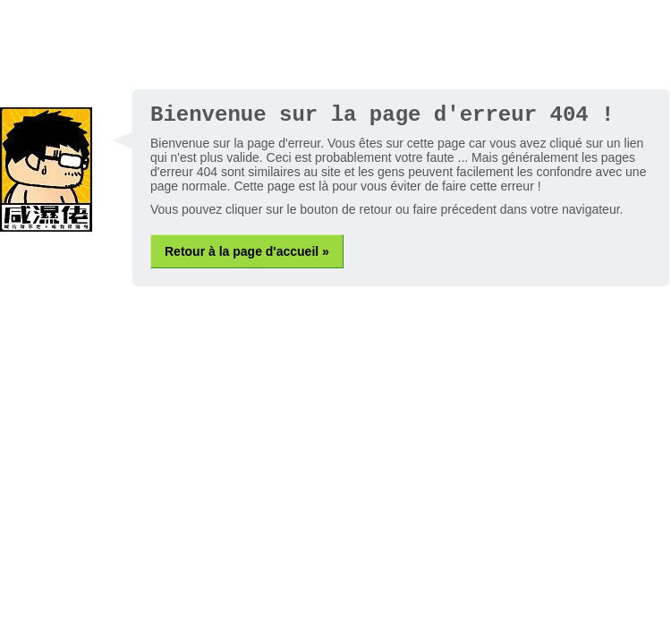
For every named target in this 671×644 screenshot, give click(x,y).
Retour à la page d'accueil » (247, 251)
